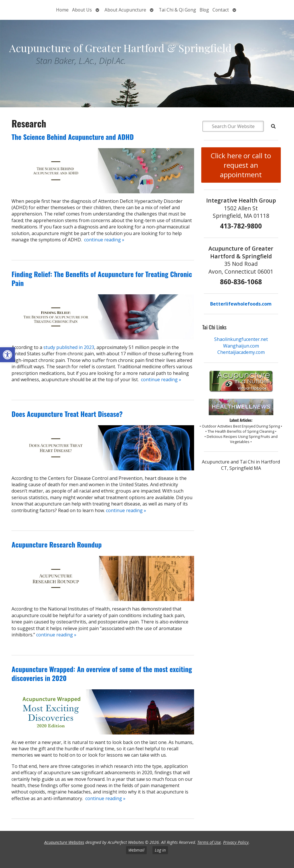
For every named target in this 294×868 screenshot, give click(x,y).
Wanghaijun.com (241, 346)
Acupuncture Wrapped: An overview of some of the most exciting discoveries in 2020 (102, 673)
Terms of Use (209, 842)
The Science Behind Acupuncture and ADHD (72, 137)
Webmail (136, 850)
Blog (204, 10)
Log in (160, 850)
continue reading (104, 240)
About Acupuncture (125, 10)
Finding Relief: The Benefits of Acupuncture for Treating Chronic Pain (102, 278)
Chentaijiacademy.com (241, 352)
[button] (7, 355)
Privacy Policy (236, 842)
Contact (221, 10)
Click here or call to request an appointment (241, 165)
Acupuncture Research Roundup (57, 544)
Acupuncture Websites (64, 842)
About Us (82, 10)
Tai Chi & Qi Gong (177, 10)
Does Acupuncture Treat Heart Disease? (67, 414)
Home (62, 10)
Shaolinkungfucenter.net (241, 339)
